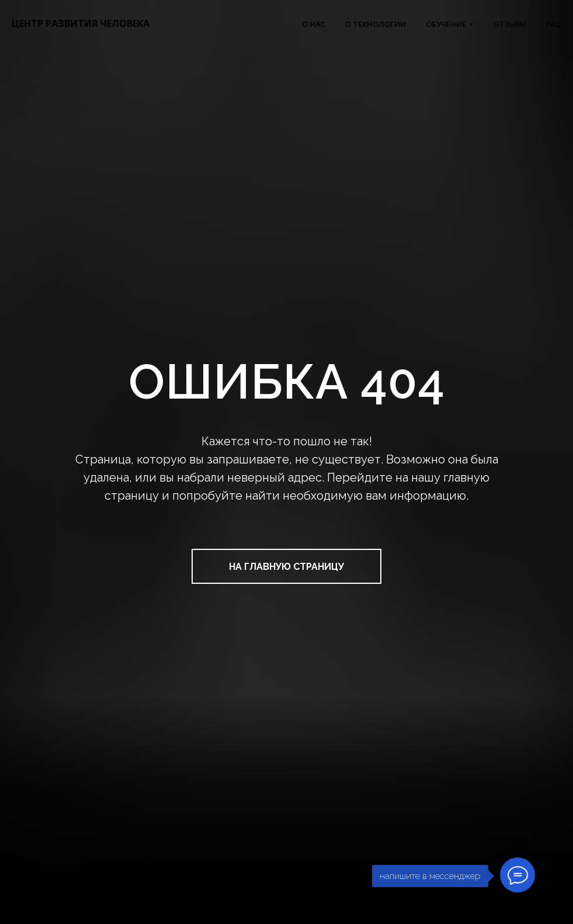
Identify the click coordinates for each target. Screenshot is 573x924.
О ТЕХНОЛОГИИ (376, 24)
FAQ (554, 24)
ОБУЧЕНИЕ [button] (446, 24)
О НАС (314, 24)
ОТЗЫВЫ (510, 24)
